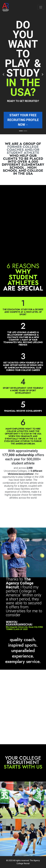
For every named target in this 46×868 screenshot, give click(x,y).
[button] (3, 74)
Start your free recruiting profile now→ (23, 120)
